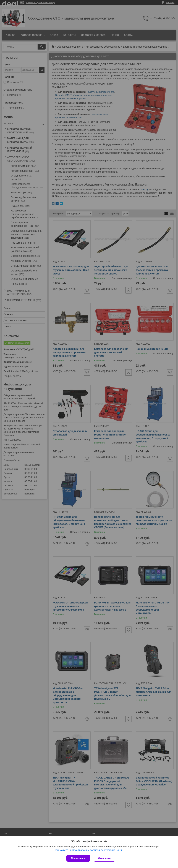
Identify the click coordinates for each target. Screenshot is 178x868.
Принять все (78, 858)
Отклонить (104, 858)
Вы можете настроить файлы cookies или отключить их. (88, 850)
